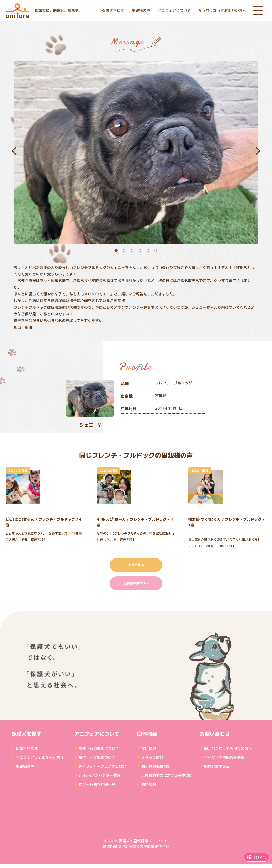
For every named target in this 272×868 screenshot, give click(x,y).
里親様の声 (141, 11)
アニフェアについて (174, 11)
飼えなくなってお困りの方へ (222, 11)
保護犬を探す (113, 11)
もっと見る (136, 565)
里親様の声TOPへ (136, 583)
